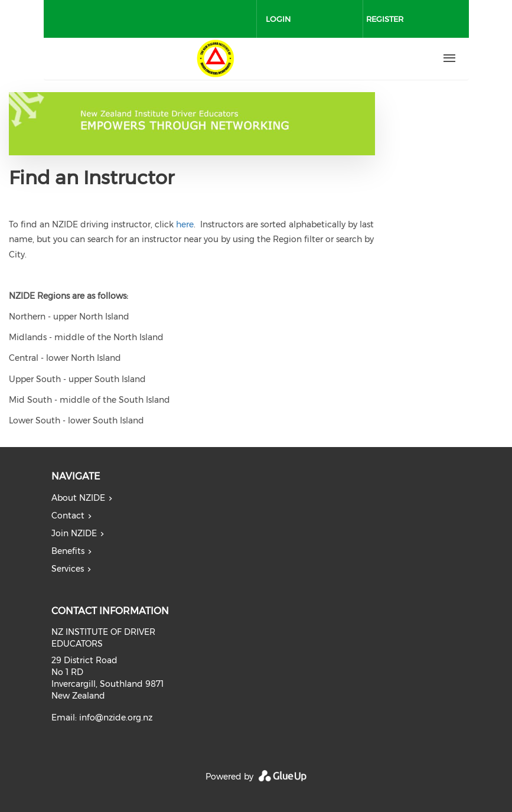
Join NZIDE (74, 533)
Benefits (68, 551)
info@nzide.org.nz (116, 718)
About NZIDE (78, 498)
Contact (68, 516)
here (185, 224)
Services (68, 569)
